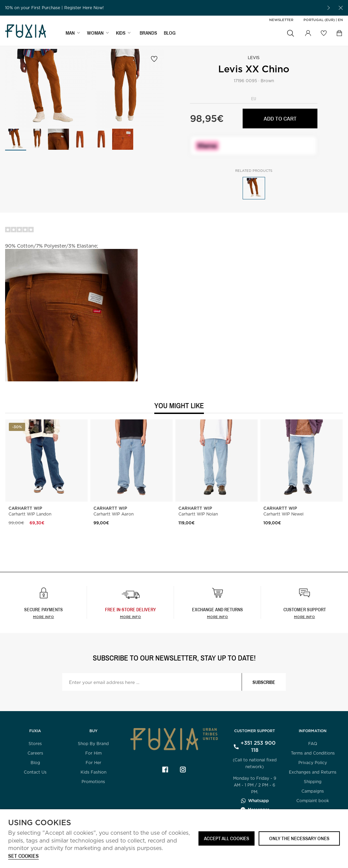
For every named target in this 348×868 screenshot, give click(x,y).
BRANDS (148, 33)
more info (130, 617)
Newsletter (281, 20)
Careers (35, 753)
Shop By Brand (93, 744)
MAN (70, 33)
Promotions (93, 782)
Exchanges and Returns (313, 772)
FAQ (313, 744)
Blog (35, 763)
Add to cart (280, 118)
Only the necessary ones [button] (299, 838)
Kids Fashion (93, 772)
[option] (163, 8)
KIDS (121, 33)
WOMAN (95, 33)
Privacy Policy (313, 763)
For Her (93, 763)
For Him (93, 753)
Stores (35, 744)
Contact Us (35, 772)
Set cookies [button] (23, 856)
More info (43, 617)
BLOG (170, 33)
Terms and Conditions (313, 753)
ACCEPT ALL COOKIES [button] (227, 838)
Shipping (313, 782)
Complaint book (313, 801)
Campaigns (313, 791)
